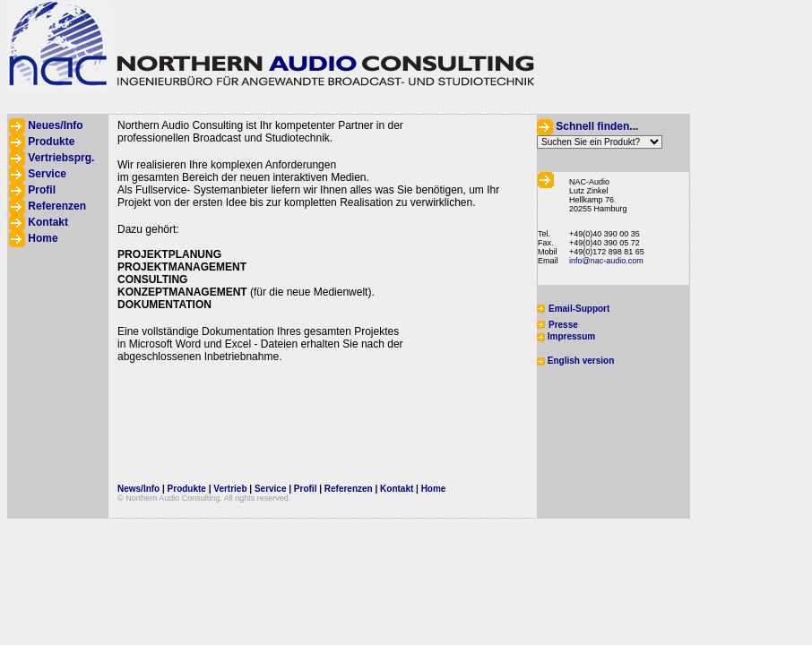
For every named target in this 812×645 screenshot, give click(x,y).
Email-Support (579, 309)
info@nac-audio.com (606, 261)
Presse (563, 325)
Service (47, 174)
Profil (42, 190)
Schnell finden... (597, 126)
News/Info (138, 489)
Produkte (51, 142)
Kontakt (48, 222)
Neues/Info (55, 125)
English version (581, 361)
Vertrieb (230, 489)
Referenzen (57, 206)
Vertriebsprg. (61, 158)
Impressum (571, 336)
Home (43, 238)
